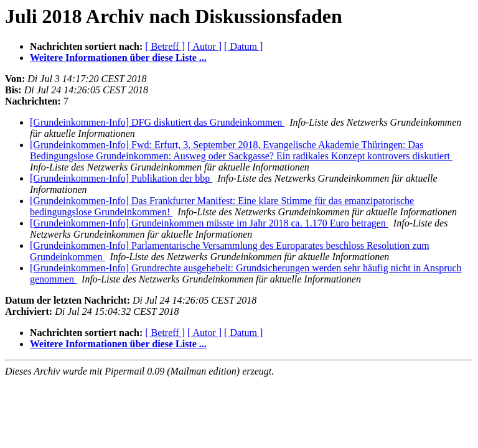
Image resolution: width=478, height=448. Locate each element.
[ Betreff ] (165, 46)
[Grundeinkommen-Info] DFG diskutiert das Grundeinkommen (157, 122)
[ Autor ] (204, 46)
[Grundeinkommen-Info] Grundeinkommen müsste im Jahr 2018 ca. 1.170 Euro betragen (209, 223)
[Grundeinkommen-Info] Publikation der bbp (121, 178)
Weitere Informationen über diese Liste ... (118, 58)
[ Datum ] (243, 46)
